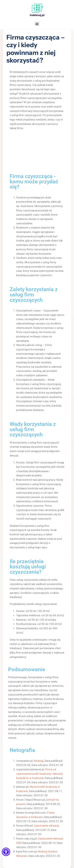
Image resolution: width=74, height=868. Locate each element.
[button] (37, 24)
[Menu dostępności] (6, 852)
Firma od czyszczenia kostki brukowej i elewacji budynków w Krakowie (39, 774)
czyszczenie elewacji (46, 826)
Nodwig (39, 761)
